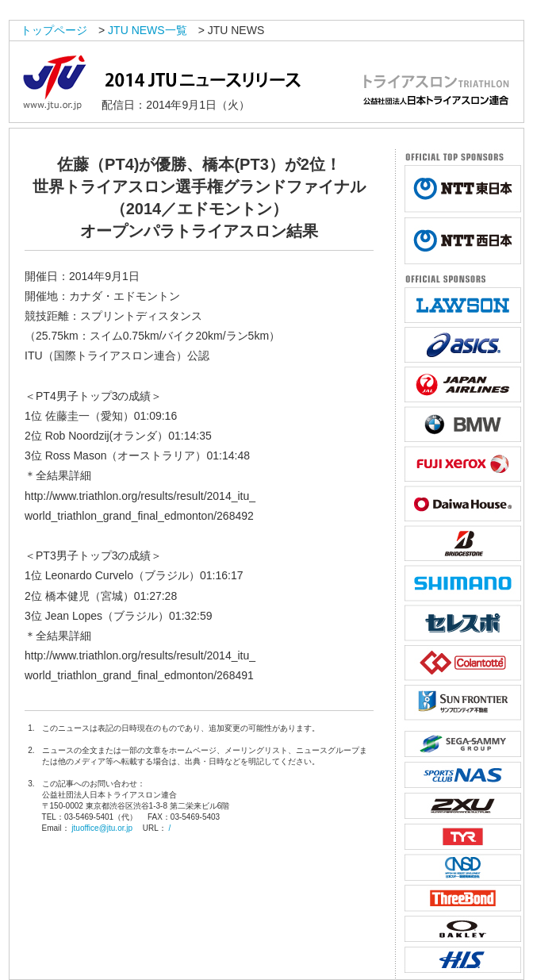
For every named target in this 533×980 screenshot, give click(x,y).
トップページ (54, 30)
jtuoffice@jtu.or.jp (102, 828)
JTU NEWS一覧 (148, 30)
